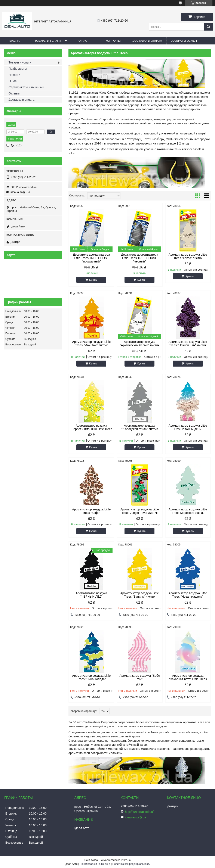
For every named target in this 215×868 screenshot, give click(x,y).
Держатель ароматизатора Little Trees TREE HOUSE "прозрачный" (91, 258)
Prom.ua (126, 860)
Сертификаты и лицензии (26, 87)
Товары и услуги (48, 41)
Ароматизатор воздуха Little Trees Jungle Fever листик (139, 511)
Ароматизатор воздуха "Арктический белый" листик (140, 343)
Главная (15, 41)
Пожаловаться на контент (95, 864)
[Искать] (209, 27)
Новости (14, 75)
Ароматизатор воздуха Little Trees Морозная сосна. (188, 511)
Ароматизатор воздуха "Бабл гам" (139, 677)
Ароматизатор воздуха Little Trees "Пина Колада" (91, 677)
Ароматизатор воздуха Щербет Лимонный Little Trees (91, 427)
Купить (93, 280)
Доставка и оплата (147, 41)
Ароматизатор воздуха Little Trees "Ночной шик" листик (188, 343)
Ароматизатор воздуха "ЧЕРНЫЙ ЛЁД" (91, 595)
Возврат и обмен (184, 41)
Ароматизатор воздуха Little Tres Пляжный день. (188, 427)
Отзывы (14, 93)
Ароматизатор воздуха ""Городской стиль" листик (140, 427)
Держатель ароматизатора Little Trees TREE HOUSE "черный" (140, 258)
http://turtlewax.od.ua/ (24, 187)
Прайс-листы (18, 69)
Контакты (113, 41)
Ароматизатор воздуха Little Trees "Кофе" (91, 511)
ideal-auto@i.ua (20, 192)
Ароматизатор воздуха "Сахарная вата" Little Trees (188, 677)
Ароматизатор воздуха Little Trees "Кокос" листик (188, 256)
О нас (83, 41)
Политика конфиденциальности (131, 864)
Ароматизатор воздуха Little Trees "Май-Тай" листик (91, 343)
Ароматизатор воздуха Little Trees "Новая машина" (188, 595)
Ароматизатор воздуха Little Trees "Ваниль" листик (139, 595)
